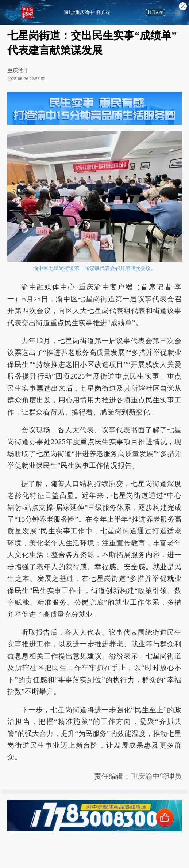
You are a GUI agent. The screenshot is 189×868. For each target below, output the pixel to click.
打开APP (155, 12)
